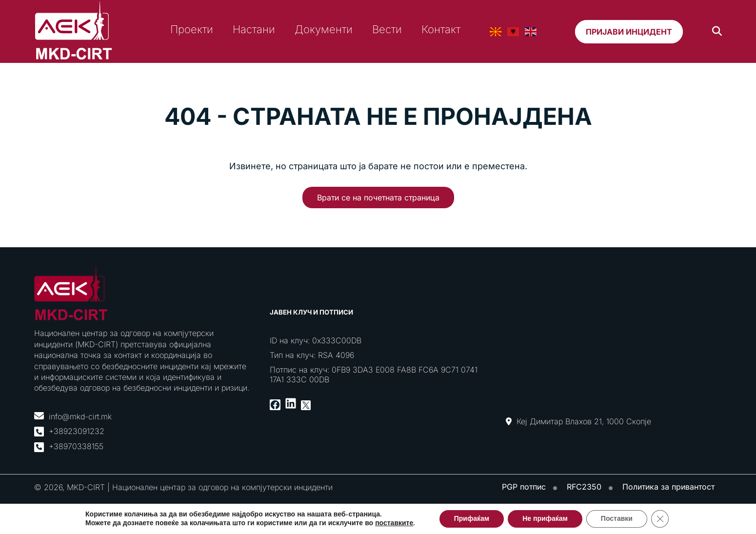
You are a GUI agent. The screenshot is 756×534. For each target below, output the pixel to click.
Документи (324, 29)
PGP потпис (524, 487)
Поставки (617, 519)
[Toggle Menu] (746, 69)
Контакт (441, 29)
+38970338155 (76, 446)
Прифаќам (472, 519)
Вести (387, 29)
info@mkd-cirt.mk (80, 416)
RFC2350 (584, 487)
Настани (254, 29)
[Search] (717, 31)
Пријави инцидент (629, 32)
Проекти (192, 29)
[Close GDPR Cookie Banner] (660, 519)
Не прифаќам (545, 519)
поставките (394, 523)
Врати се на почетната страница (378, 198)
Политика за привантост (668, 487)
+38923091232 (77, 431)
